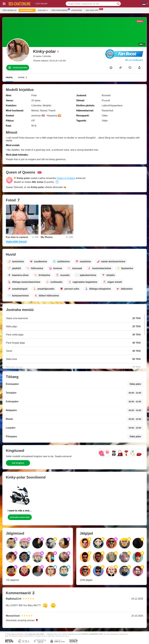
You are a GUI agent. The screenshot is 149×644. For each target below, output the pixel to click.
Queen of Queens (66, 178)
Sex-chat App (93, 10)
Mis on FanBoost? (134, 60)
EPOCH (85, 634)
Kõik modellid (10, 10)
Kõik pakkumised (60, 10)
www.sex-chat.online (36, 634)
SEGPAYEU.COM (96, 634)
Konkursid (77, 10)
